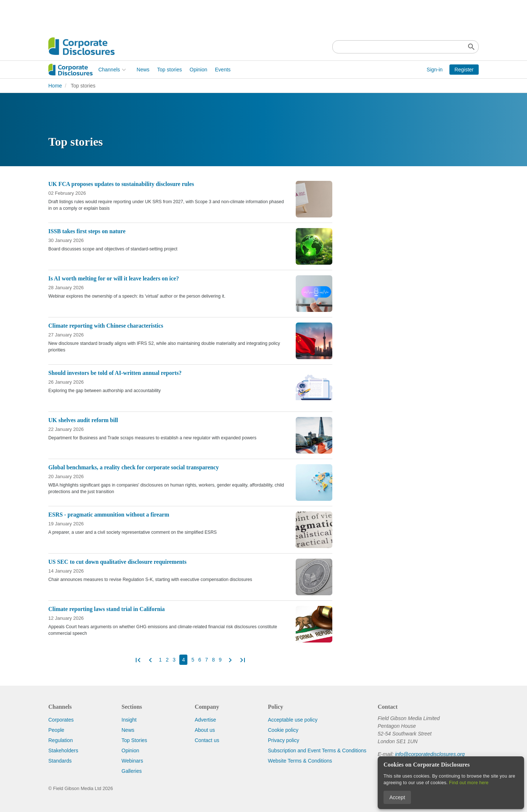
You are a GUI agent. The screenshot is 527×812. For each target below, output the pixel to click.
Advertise (205, 720)
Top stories (120, 70)
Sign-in (435, 70)
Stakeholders (63, 750)
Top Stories (134, 740)
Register (464, 70)
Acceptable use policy (293, 720)
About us (205, 730)
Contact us (207, 740)
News (93, 70)
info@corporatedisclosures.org (430, 754)
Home (55, 86)
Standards (60, 761)
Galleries (132, 771)
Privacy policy (284, 740)
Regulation (61, 740)
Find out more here (469, 783)
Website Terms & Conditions (300, 761)
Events (173, 70)
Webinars (132, 761)
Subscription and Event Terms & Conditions (317, 750)
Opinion (148, 70)
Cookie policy (283, 730)
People (56, 730)
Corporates (61, 720)
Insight (129, 720)
